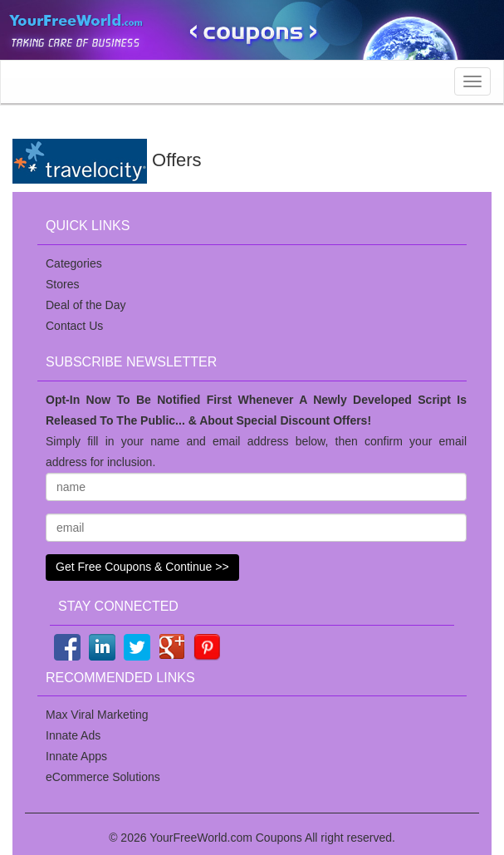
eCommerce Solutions (103, 777)
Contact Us (74, 326)
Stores (62, 284)
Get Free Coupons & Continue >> (142, 567)
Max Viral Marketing (97, 715)
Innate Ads (73, 735)
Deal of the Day (86, 305)
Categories (74, 263)
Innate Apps (76, 756)
